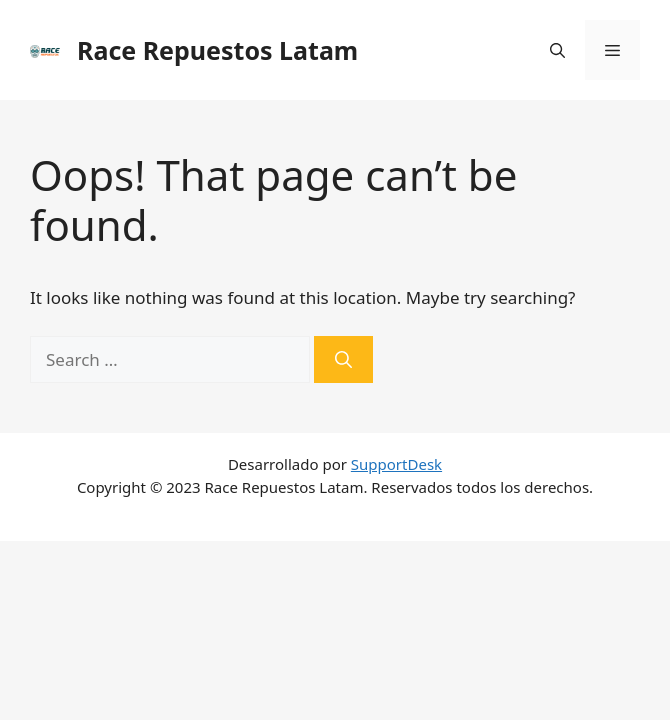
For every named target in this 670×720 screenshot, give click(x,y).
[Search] (343, 360)
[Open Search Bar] (557, 50)
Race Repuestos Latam (217, 50)
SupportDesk (396, 464)
